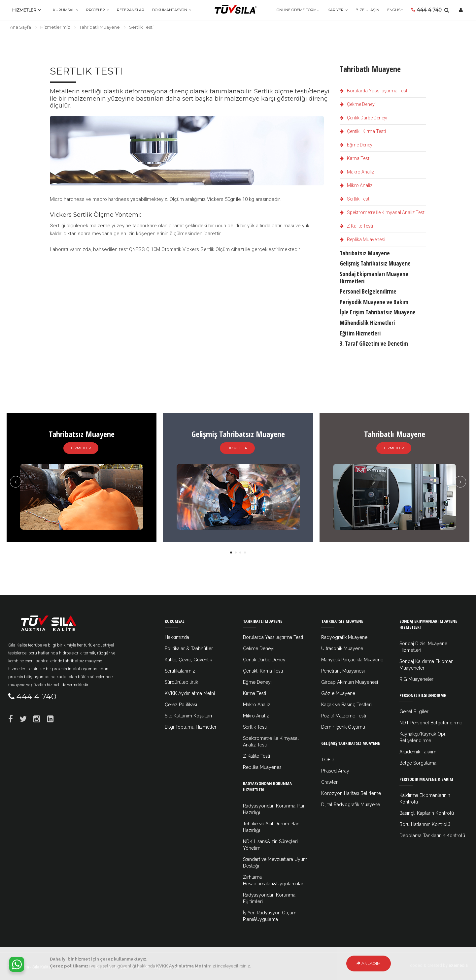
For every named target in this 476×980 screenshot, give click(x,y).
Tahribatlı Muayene (100, 27)
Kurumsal (64, 10)
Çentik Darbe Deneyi (363, 118)
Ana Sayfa (20, 27)
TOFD (327, 760)
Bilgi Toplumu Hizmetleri (191, 727)
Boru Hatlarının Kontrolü (425, 824)
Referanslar (131, 10)
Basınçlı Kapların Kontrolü (427, 813)
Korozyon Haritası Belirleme (351, 793)
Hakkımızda (177, 637)
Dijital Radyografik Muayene (351, 805)
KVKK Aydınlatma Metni (190, 693)
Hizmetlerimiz (55, 27)
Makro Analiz (357, 172)
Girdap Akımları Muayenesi (350, 682)
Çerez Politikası (181, 705)
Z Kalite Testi (356, 226)
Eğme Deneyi (357, 145)
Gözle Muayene (338, 693)
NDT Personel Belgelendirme (431, 723)
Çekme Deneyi (358, 104)
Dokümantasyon (170, 10)
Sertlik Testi (355, 199)
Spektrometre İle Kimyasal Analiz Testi (383, 212)
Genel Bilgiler (414, 711)
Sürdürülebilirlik (181, 682)
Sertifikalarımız (180, 671)
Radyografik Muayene (344, 637)
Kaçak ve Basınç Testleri (346, 705)
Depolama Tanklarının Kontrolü (432, 836)
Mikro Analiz (356, 185)
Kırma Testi (355, 158)
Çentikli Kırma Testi (363, 131)
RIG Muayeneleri (417, 679)
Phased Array (335, 771)
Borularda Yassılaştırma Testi (374, 91)
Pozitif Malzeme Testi (344, 716)
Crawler (329, 782)
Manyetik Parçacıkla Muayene (352, 660)
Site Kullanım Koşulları (188, 716)
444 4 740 (426, 10)
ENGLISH (395, 10)
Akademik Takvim (418, 752)
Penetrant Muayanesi (343, 671)
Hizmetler (24, 10)
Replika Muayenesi (362, 239)
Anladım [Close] (369, 964)
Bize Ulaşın (367, 10)
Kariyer (336, 10)
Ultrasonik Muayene (342, 648)
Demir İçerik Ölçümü (343, 727)
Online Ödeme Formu (298, 10)
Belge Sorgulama (418, 763)
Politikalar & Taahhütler (189, 648)
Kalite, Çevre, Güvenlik (188, 660)
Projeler (96, 10)
